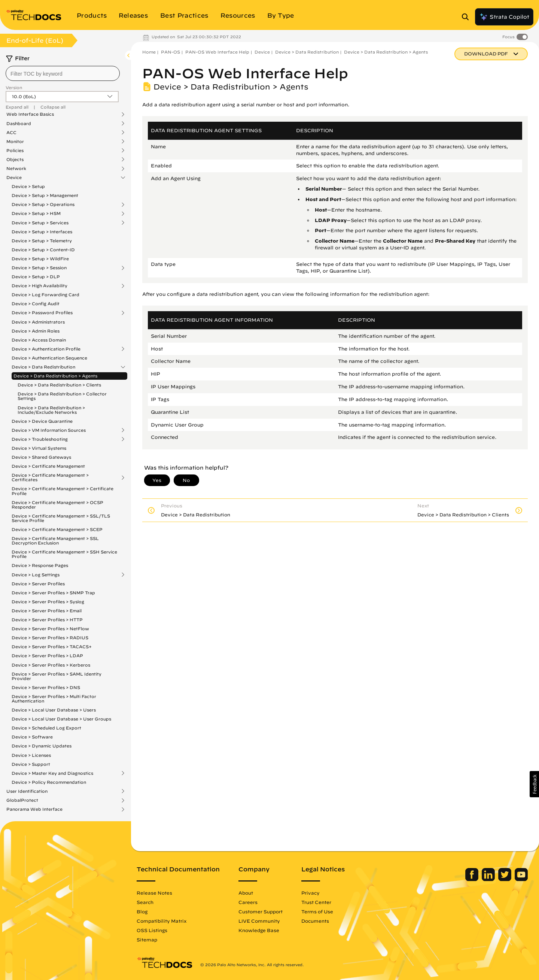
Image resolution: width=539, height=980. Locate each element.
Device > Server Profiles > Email (47, 611)
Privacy (310, 893)
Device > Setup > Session (39, 268)
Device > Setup (28, 186)
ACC (11, 133)
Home (149, 52)
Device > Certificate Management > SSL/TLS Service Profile (61, 518)
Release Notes (154, 893)
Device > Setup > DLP (36, 277)
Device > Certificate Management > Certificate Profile (63, 491)
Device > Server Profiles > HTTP (47, 620)
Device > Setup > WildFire (40, 259)
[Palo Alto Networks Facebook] (473, 879)
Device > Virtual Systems (39, 448)
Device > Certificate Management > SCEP (57, 529)
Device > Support (31, 764)
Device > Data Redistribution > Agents (55, 376)
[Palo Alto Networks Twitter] (505, 879)
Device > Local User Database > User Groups (61, 719)
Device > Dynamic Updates (42, 746)
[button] (534, 784)
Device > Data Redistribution (43, 367)
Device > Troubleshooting (40, 439)
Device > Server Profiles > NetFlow (50, 629)
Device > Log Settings (36, 575)
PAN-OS (170, 52)
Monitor (15, 142)
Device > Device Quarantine (42, 421)
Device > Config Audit (36, 304)
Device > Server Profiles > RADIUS (50, 638)
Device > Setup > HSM (36, 213)
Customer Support (261, 911)
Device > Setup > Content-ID (43, 250)
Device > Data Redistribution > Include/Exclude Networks (51, 410)
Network (16, 169)
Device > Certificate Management (48, 466)
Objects (15, 160)
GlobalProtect (22, 800)
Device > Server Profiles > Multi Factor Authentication (54, 699)
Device (14, 178)
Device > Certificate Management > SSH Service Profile (64, 554)
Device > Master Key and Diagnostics (52, 773)
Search (145, 902)
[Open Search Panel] (468, 17)
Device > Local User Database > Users (54, 710)
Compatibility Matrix (162, 921)
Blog (142, 911)
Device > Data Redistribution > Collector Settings (62, 396)
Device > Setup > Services (40, 223)
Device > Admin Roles (36, 331)
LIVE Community (259, 921)
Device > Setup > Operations (43, 204)
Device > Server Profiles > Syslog (48, 602)
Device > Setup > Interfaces (42, 232)
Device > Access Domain (39, 340)
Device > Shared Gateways (41, 457)
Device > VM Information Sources (49, 430)
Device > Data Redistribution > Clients (59, 385)
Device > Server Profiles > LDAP (47, 656)
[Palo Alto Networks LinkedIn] (489, 879)
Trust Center (316, 902)
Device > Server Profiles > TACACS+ (52, 647)
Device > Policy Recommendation (49, 782)
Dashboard (19, 124)
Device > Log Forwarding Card (45, 295)
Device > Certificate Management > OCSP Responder (57, 505)
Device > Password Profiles (42, 313)
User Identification (27, 791)
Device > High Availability (39, 286)
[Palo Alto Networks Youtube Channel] (521, 879)
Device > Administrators (38, 322)
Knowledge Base (259, 930)
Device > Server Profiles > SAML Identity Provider (57, 676)
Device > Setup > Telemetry (42, 241)
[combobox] (63, 73)
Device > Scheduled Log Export (46, 728)
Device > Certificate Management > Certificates (50, 477)
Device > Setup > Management (45, 195)
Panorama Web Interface (34, 809)
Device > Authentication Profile (46, 349)
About (246, 893)
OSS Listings (152, 930)
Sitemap (147, 940)
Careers (248, 902)
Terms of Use (317, 911)
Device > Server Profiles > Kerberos (51, 665)
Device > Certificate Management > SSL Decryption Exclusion (55, 541)
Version (14, 87)
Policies (15, 151)
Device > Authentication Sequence (49, 358)
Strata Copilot (504, 17)
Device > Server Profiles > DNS (46, 687)
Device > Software (32, 737)
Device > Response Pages (40, 565)
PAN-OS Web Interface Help (217, 52)
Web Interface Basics (30, 114)
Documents (315, 921)
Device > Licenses (31, 755)
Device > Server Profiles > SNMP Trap (53, 593)
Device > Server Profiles (38, 584)
